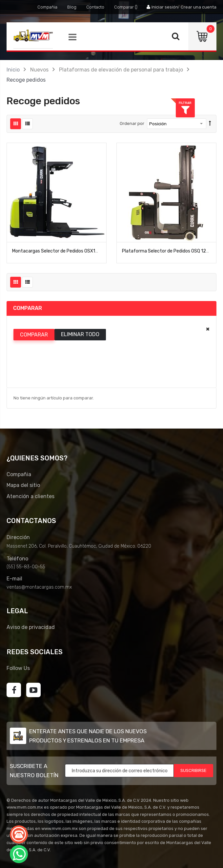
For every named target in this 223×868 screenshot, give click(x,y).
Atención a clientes (30, 496)
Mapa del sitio (23, 485)
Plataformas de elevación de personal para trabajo (121, 70)
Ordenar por (132, 123)
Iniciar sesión (165, 7)
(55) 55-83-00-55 (26, 567)
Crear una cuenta (199, 7)
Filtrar (213, 103)
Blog (72, 7)
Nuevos (39, 70)
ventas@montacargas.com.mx (39, 587)
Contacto (95, 7)
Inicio (13, 70)
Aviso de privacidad (31, 627)
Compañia (47, 7)
